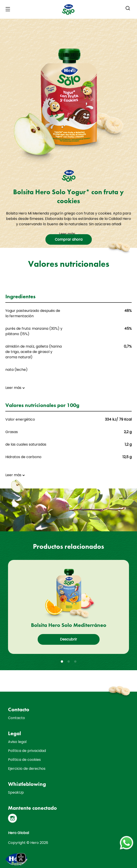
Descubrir (68, 639)
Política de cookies (24, 760)
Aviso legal (17, 742)
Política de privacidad (27, 751)
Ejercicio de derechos (27, 769)
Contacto (16, 718)
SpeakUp (16, 792)
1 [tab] (62, 662)
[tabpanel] (68, 607)
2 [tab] (69, 662)
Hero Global (18, 833)
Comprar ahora (69, 239)
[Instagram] (12, 818)
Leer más (68, 234)
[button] (128, 8)
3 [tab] (75, 662)
